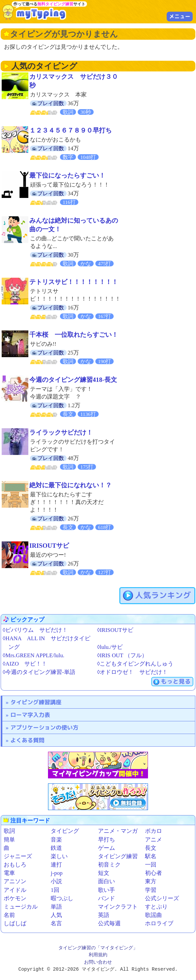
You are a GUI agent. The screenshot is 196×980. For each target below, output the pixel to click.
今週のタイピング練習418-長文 (73, 380)
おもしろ (15, 865)
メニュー (180, 16)
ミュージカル (21, 907)
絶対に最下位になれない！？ (70, 485)
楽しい (59, 856)
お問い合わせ (98, 962)
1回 (55, 890)
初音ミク (109, 865)
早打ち (106, 840)
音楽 (56, 840)
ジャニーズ (18, 856)
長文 (151, 848)
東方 (151, 881)
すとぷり (156, 907)
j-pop (56, 873)
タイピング (65, 831)
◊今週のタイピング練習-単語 (39, 672)
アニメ (153, 840)
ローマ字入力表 (30, 715)
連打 (56, 865)
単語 (56, 907)
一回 (151, 865)
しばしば (15, 923)
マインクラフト (118, 907)
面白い (106, 881)
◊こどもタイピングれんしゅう (135, 664)
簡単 (9, 840)
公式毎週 (109, 923)
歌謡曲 (153, 915)
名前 (9, 915)
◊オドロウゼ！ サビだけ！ (132, 672)
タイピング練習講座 (36, 702)
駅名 (151, 856)
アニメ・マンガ (118, 831)
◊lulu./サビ (110, 647)
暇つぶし (62, 898)
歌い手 (106, 890)
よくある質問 (27, 740)
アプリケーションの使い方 (44, 727)
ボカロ (153, 831)
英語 (104, 915)
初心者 (153, 873)
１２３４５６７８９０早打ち (70, 130)
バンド (106, 898)
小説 (56, 881)
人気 (56, 915)
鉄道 (56, 848)
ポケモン (15, 898)
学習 (151, 890)
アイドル (15, 890)
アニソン (15, 881)
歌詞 (9, 831)
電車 (9, 873)
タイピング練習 (118, 856)
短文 (104, 873)
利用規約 (98, 955)
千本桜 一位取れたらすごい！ (74, 335)
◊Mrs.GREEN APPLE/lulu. (33, 655)
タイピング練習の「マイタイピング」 (98, 948)
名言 (56, 923)
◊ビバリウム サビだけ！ (35, 630)
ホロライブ (159, 923)
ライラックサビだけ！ (61, 432)
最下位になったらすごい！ (67, 175)
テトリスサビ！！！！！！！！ (74, 282)
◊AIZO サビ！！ (25, 664)
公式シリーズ (162, 898)
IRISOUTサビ (49, 546)
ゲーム (106, 848)
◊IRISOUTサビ (115, 630)
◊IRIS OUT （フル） (122, 655)
